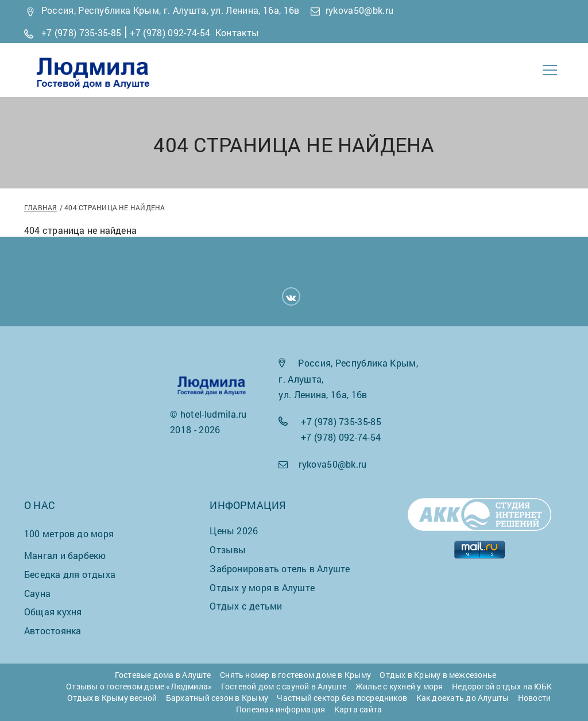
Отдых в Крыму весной (112, 698)
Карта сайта (358, 709)
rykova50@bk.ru (359, 10)
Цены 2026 (234, 531)
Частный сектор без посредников (342, 698)
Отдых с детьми (246, 606)
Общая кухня (53, 612)
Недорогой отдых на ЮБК (502, 686)
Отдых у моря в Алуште (262, 587)
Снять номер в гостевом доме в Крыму (295, 675)
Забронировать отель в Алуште (280, 568)
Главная (41, 207)
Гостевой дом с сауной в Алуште (284, 686)
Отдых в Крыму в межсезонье (438, 675)
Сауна (37, 593)
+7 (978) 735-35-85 (82, 32)
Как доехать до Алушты (463, 698)
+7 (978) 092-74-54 (170, 32)
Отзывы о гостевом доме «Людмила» (139, 686)
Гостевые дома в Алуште (163, 675)
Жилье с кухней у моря (399, 686)
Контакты (237, 32)
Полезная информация (281, 709)
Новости (535, 698)
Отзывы (228, 550)
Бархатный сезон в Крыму (217, 698)
